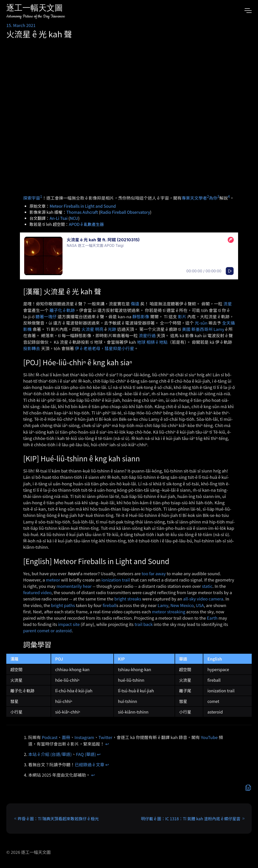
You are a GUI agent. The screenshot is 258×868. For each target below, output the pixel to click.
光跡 (112, 329)
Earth (212, 618)
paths (70, 605)
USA (200, 605)
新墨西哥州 (202, 329)
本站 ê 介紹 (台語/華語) (50, 754)
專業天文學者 (194, 198)
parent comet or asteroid (47, 630)
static (207, 586)
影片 (182, 317)
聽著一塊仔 (46, 317)
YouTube (209, 737)
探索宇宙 (32, 198)
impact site (69, 624)
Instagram (84, 737)
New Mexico (182, 605)
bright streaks (128, 599)
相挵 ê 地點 (157, 342)
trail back (144, 624)
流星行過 (147, 335)
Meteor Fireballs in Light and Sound (83, 206)
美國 (186, 329)
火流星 (88, 329)
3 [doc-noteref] (218, 196)
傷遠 (135, 304)
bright (57, 605)
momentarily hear (74, 586)
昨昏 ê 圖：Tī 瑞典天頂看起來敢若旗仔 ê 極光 (58, 819)
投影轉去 (32, 348)
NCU (74, 218)
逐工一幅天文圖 (35, 9)
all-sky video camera (203, 599)
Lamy (219, 329)
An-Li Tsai (59, 218)
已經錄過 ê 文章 (90, 765)
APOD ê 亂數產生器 (86, 224)
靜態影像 (141, 317)
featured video (37, 592)
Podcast (50, 737)
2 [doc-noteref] (208, 196)
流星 (228, 304)
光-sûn (201, 323)
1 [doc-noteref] (41, 196)
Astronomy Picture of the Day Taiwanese (36, 16)
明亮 (99, 329)
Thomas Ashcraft (82, 212)
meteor (53, 580)
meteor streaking (169, 612)
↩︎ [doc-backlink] (107, 744)
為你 (213, 198)
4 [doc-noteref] (229, 196)
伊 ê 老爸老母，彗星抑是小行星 (104, 348)
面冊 (66, 737)
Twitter (105, 737)
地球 (141, 342)
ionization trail (116, 580)
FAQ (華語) (86, 754)
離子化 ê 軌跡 (62, 310)
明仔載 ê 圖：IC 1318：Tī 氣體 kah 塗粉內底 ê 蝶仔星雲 (191, 819)
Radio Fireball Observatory (125, 212)
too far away (154, 573)
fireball (109, 605)
